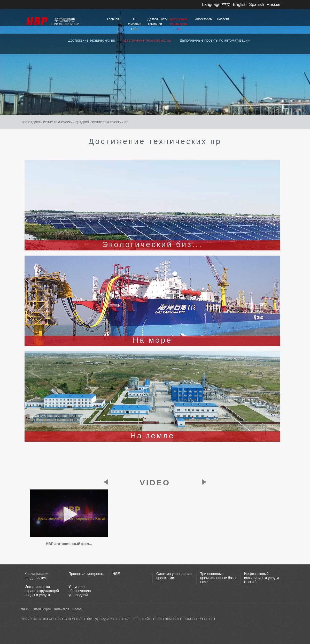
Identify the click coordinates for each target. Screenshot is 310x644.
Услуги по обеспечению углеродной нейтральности (81, 593)
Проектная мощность (86, 574)
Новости (223, 19)
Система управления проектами (174, 576)
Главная (113, 19)
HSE (116, 574)
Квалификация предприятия (37, 576)
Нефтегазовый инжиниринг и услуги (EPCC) (261, 578)
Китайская (62, 609)
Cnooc (77, 609)
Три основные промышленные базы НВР (218, 578)
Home (25, 122)
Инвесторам (204, 19)
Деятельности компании (156, 22)
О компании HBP (134, 24)
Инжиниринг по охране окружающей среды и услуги (42, 591)
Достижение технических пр (179, 24)
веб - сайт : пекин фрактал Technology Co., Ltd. (175, 619)
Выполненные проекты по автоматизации (215, 40)
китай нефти (42, 609)
